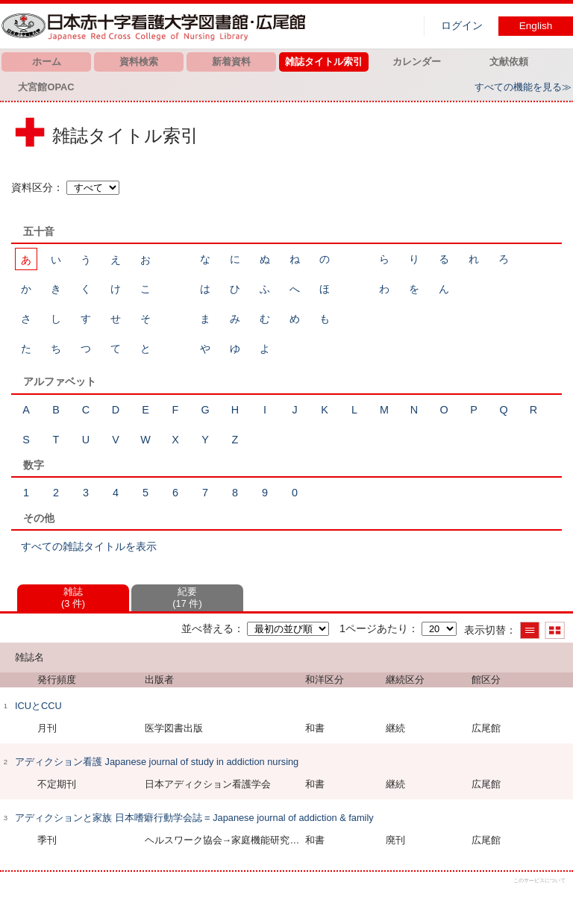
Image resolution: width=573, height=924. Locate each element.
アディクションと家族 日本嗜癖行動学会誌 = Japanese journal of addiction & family (194, 818)
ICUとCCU (38, 706)
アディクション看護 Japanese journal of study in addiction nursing (157, 762)
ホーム (47, 62)
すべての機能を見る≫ (523, 87)
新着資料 (231, 62)
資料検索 (139, 62)
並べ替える (207, 628)
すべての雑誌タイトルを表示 (89, 546)
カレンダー (417, 62)
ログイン (462, 26)
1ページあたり (374, 628)
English (536, 26)
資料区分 (32, 187)
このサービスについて (539, 880)
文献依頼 (509, 62)
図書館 (157, 26)
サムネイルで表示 (555, 630)
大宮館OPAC (46, 87)
